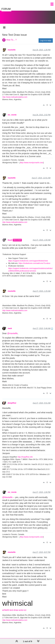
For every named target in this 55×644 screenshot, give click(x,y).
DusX (10, 237)
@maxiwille (12, 330)
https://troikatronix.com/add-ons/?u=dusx (34, 260)
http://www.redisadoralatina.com (15, 94)
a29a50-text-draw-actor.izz (14, 607)
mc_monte (12, 112)
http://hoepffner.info (25, 454)
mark (10, 325)
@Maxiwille (7, 494)
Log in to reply (46, 38)
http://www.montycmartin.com (32, 160)
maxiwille (12, 47)
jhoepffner (12, 400)
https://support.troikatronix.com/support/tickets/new (28, 258)
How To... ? (11, 37)
